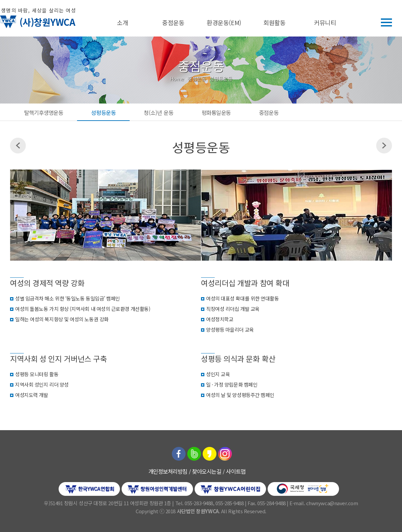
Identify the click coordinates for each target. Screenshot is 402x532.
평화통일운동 (216, 113)
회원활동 (274, 22)
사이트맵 (236, 471)
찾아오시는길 (207, 471)
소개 (122, 22)
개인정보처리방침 (168, 471)
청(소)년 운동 (158, 113)
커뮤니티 (325, 22)
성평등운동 (103, 113)
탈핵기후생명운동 (44, 113)
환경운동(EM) (224, 22)
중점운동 (173, 22)
